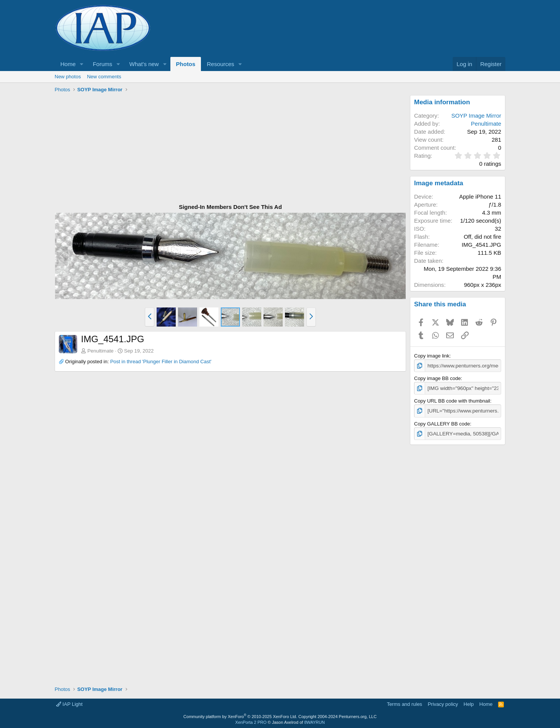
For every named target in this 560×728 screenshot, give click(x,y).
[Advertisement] (230, 149)
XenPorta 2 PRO (251, 721)
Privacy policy (443, 703)
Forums (103, 64)
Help (469, 703)
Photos (186, 64)
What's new (144, 64)
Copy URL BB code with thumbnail (452, 400)
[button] (82, 64)
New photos (68, 77)
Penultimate (101, 351)
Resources (220, 64)
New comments (104, 77)
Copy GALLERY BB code (442, 423)
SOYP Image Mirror (476, 116)
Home (68, 64)
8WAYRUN (314, 721)
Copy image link (432, 356)
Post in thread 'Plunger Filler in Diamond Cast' (161, 362)
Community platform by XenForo (240, 715)
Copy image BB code (437, 378)
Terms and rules (405, 703)
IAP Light (69, 703)
